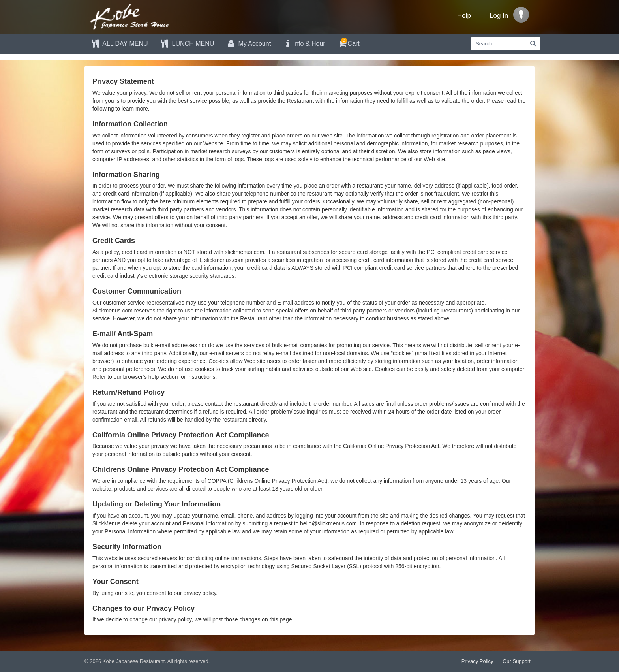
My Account (248, 44)
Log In (499, 16)
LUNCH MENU (187, 44)
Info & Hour (304, 44)
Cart (348, 42)
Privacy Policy (477, 661)
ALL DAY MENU (119, 44)
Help (464, 16)
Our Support (517, 661)
